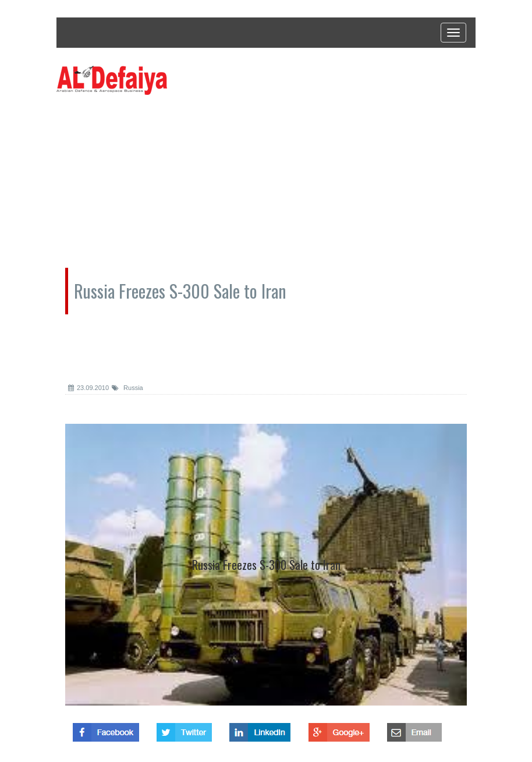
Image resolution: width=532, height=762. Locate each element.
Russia (127, 388)
